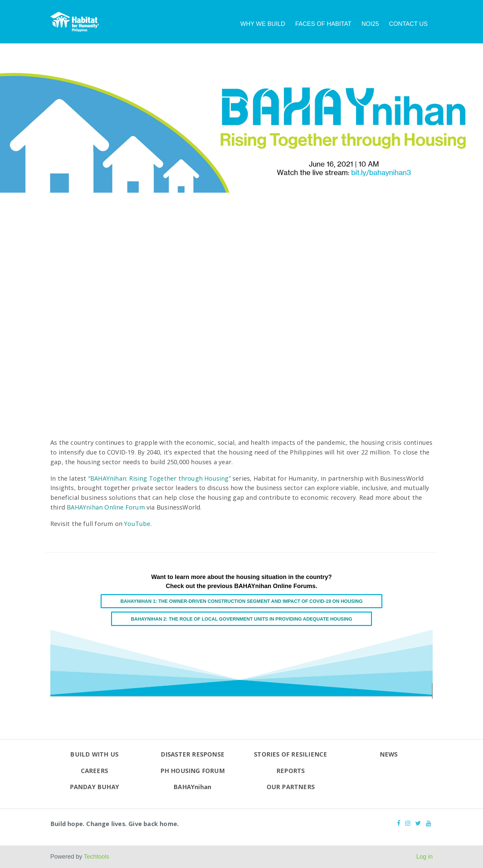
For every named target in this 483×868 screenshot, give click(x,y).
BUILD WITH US (94, 754)
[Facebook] (398, 823)
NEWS (389, 754)
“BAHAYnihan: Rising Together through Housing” (159, 478)
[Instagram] (408, 823)
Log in (424, 857)
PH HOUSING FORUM (193, 771)
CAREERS (94, 771)
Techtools (97, 857)
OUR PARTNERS (291, 787)
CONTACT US (408, 24)
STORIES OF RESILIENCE (290, 754)
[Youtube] (428, 823)
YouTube (137, 524)
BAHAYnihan (192, 787)
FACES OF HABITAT (323, 24)
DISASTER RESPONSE (193, 754)
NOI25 (370, 24)
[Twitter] (418, 823)
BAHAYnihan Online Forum (106, 507)
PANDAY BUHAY (94, 787)
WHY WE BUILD (263, 24)
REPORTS (290, 771)
